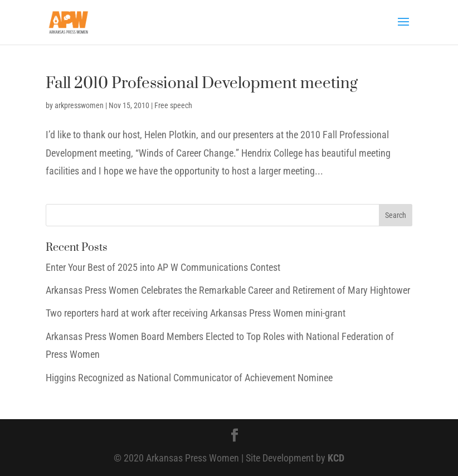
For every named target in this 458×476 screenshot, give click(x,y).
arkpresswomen (79, 105)
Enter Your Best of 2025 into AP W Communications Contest (163, 267)
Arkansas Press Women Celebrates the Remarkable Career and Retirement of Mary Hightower (228, 290)
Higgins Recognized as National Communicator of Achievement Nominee (189, 378)
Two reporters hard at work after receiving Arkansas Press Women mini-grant (196, 313)
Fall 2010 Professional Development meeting (202, 83)
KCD (336, 458)
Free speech (173, 105)
